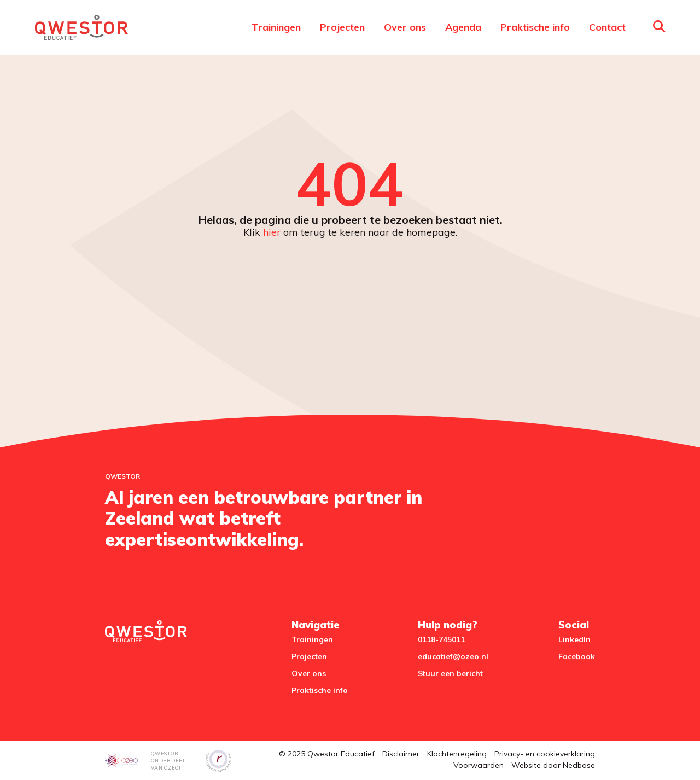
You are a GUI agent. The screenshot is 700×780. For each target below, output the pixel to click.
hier (272, 232)
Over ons (405, 27)
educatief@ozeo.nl (453, 656)
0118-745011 (441, 639)
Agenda (463, 27)
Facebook (577, 656)
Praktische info (535, 27)
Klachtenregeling (457, 754)
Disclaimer (401, 754)
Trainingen (276, 27)
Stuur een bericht (450, 673)
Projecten (342, 27)
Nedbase (579, 765)
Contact (607, 27)
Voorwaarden (479, 765)
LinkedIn (574, 639)
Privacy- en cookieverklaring (545, 754)
